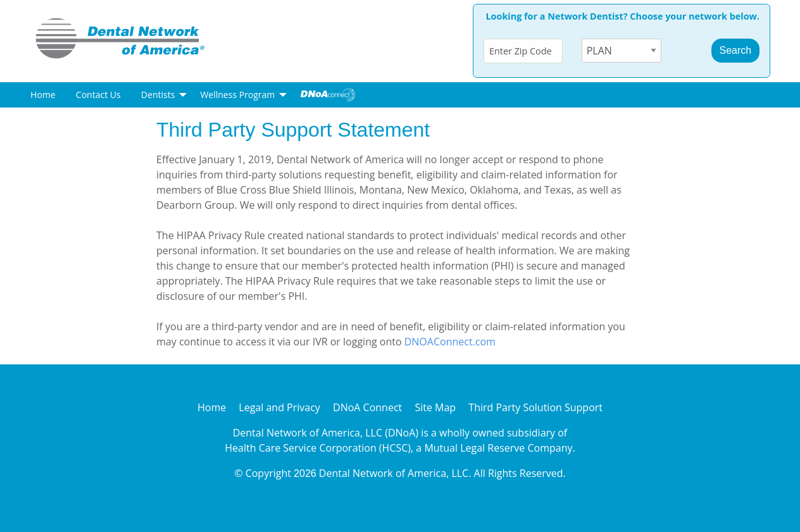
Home (43, 95)
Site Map (435, 407)
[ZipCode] (523, 51)
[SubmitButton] (735, 51)
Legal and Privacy (279, 407)
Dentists (158, 95)
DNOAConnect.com (450, 342)
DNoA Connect (367, 407)
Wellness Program (237, 95)
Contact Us (98, 95)
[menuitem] (43, 95)
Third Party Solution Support (535, 407)
